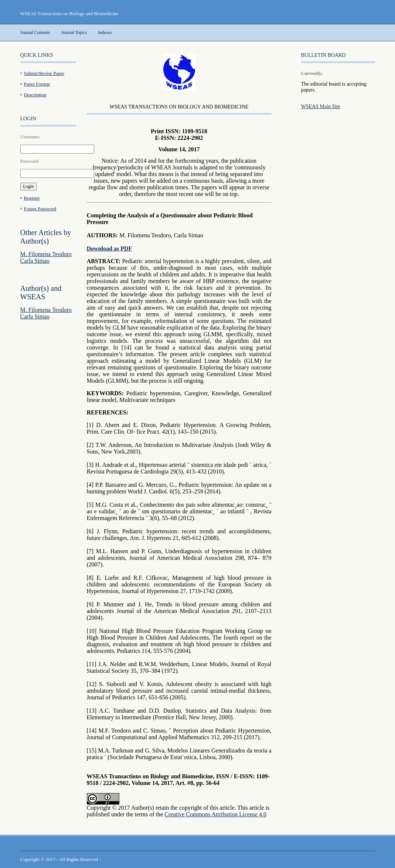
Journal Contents (35, 32)
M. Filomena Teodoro (46, 254)
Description (35, 95)
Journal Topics (74, 32)
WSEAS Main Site (321, 106)
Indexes (105, 32)
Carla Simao (35, 261)
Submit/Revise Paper (44, 73)
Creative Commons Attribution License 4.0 (215, 814)
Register (32, 198)
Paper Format (37, 84)
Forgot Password (40, 209)
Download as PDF (110, 249)
